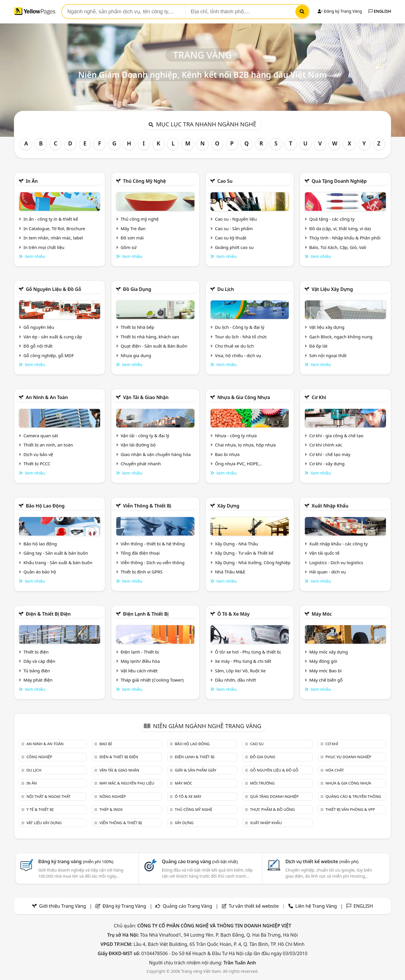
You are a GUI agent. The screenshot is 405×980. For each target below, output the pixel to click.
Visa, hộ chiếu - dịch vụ (238, 355)
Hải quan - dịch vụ (327, 572)
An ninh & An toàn (47, 397)
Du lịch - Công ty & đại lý (240, 327)
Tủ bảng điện (37, 671)
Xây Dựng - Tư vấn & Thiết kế (244, 553)
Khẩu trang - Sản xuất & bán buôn (58, 562)
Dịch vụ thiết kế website (322, 861)
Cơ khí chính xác (326, 445)
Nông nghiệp (113, 796)
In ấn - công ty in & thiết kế (51, 219)
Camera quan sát (41, 435)
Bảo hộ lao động (45, 506)
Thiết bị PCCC (37, 464)
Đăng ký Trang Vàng (340, 11)
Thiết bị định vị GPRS (142, 572)
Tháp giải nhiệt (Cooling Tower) (152, 680)
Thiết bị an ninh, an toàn (48, 445)
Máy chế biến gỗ (326, 680)
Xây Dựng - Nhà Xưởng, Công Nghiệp (253, 562)
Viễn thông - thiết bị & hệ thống (153, 544)
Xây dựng (228, 506)
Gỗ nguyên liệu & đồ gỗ (53, 289)
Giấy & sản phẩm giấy (195, 770)
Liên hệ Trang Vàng (316, 906)
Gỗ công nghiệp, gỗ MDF (49, 355)
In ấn (32, 181)
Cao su (225, 181)
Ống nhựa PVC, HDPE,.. (238, 464)
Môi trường (263, 783)
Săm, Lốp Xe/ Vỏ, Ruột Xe (240, 671)
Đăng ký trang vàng (76, 861)
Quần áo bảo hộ (40, 572)
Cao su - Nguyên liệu (236, 219)
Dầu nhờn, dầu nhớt (235, 680)
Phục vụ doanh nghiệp (348, 757)
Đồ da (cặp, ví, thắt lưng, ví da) (340, 228)
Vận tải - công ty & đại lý (145, 435)
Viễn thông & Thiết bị (147, 506)
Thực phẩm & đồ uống (273, 809)
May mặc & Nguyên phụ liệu (127, 783)
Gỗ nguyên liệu (39, 327)
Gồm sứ (129, 247)
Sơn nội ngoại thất (328, 355)
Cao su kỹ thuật (231, 238)
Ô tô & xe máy (233, 614)
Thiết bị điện (36, 652)
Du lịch (226, 289)
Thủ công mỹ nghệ (144, 181)
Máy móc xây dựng (329, 652)
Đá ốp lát (318, 346)
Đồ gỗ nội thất (38, 346)
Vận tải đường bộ (138, 445)
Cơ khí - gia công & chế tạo (336, 435)
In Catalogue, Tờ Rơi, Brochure (54, 228)
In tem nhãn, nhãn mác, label (53, 238)
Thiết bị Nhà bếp (137, 327)
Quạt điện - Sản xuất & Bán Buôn (154, 346)
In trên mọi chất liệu (44, 247)
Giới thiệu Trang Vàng (62, 906)
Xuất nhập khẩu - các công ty (338, 544)
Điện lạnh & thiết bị (146, 614)
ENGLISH (380, 11)
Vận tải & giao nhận (146, 397)
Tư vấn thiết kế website (254, 906)
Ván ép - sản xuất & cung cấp (53, 337)
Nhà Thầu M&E (230, 572)
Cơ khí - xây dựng (327, 464)
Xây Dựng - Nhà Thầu (236, 544)
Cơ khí (319, 397)
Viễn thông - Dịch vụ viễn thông (153, 562)
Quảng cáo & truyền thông (353, 796)
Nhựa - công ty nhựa (236, 435)
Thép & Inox (111, 809)
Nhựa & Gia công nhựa (244, 397)
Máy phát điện (38, 680)
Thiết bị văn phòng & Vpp (350, 809)
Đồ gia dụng (137, 289)
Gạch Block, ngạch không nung (341, 337)
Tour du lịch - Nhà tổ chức (241, 337)
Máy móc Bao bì (325, 671)
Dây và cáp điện (39, 661)
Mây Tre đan (133, 228)
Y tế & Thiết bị (40, 809)
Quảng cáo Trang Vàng (187, 906)
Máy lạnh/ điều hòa (140, 661)
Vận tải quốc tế (324, 553)
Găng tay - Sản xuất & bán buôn (56, 553)
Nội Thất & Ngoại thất (48, 796)
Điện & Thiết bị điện (48, 614)
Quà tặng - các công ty (332, 219)
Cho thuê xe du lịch (234, 346)
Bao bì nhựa (227, 454)
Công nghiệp (39, 757)
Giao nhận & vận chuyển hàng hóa (156, 454)
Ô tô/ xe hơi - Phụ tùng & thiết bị (248, 652)
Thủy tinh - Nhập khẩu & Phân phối (345, 238)
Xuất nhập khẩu (330, 506)
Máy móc (322, 614)
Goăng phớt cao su (234, 247)
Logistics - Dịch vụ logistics (336, 562)
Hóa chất (335, 770)
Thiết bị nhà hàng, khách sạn (150, 337)
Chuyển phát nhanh (141, 464)
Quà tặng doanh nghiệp (339, 181)
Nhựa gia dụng (136, 355)
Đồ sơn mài (132, 238)
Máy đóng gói (323, 661)
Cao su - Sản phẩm (234, 228)
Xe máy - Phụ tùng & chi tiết (243, 661)
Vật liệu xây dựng (332, 289)
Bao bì (106, 744)
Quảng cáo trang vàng (200, 861)
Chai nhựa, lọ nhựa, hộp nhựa (245, 445)
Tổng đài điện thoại (140, 553)
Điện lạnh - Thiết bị (140, 652)
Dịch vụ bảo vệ (38, 454)
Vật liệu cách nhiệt (139, 671)
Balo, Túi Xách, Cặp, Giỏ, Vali (338, 247)
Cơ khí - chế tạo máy (330, 454)
